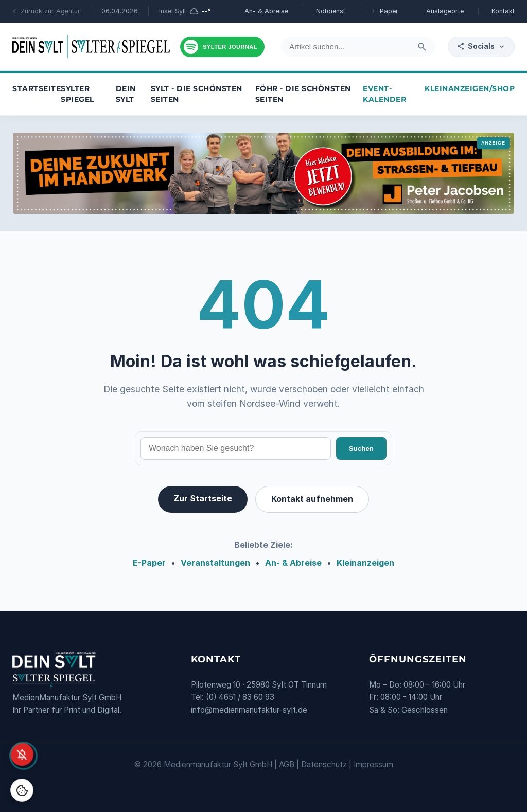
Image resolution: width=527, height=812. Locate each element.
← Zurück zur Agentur (46, 11)
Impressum (373, 764)
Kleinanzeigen (365, 563)
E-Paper (386, 11)
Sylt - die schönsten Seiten (197, 94)
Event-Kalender (384, 94)
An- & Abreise (266, 11)
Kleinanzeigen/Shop (470, 88)
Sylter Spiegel (77, 94)
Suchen (361, 449)
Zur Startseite (203, 498)
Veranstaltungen (215, 563)
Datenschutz (324, 764)
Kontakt (503, 11)
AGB (287, 764)
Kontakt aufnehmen (312, 499)
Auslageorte (445, 11)
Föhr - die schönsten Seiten (303, 94)
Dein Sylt (126, 94)
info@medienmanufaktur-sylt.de (249, 710)
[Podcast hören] (222, 47)
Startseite (37, 88)
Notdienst (331, 11)
